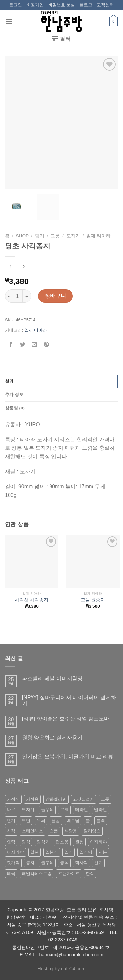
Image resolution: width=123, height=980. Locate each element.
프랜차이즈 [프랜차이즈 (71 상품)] (69, 873)
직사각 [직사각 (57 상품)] (82, 863)
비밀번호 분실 (62, 5)
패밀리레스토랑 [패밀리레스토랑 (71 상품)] (37, 873)
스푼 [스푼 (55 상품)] (54, 831)
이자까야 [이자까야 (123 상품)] (98, 842)
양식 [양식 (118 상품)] (26, 842)
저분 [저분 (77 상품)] (103, 852)
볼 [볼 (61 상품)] (88, 820)
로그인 (16, 5)
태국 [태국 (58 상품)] (11, 873)
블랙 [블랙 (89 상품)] (101, 820)
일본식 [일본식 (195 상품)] (52, 852)
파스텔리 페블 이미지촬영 (52, 678)
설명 (9, 381)
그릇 (55, 236)
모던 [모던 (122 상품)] (26, 820)
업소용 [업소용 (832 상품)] (62, 842)
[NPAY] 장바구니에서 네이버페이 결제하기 (69, 700)
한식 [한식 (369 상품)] (90, 873)
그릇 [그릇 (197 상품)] (105, 799)
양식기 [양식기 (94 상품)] (43, 842)
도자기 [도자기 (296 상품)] (28, 810)
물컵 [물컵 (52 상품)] (56, 820)
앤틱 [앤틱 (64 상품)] (11, 842)
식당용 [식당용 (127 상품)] (71, 831)
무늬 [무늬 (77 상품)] (41, 820)
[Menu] (9, 21)
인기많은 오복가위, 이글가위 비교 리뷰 (68, 757)
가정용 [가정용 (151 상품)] (32, 799)
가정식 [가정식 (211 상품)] (13, 799)
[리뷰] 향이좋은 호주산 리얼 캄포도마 (66, 719)
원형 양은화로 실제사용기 (52, 738)
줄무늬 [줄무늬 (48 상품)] (47, 863)
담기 (40, 236)
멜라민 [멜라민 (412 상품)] (101, 810)
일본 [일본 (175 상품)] (34, 852)
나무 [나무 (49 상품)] (11, 810)
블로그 (86, 5)
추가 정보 (14, 395)
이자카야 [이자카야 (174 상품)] (15, 852)
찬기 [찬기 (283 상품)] (98, 863)
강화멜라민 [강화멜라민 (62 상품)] (56, 799)
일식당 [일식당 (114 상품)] (86, 852)
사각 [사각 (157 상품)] (11, 831)
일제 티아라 (98, 236)
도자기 (73, 236)
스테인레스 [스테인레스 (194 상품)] (32, 831)
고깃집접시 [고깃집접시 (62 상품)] (83, 799)
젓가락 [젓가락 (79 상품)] (13, 863)
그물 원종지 (93, 600)
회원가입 (35, 5)
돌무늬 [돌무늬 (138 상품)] (47, 810)
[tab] (61, 381)
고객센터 (105, 5)
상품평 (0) (15, 408)
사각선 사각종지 (31, 600)
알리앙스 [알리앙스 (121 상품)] (92, 831)
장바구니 (55, 296)
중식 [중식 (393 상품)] (64, 863)
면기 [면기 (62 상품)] (11, 820)
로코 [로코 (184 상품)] (64, 810)
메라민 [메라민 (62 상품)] (82, 810)
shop (22, 236)
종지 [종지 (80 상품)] (30, 863)
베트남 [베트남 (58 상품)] (73, 820)
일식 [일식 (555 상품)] (69, 852)
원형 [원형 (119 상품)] (79, 842)
